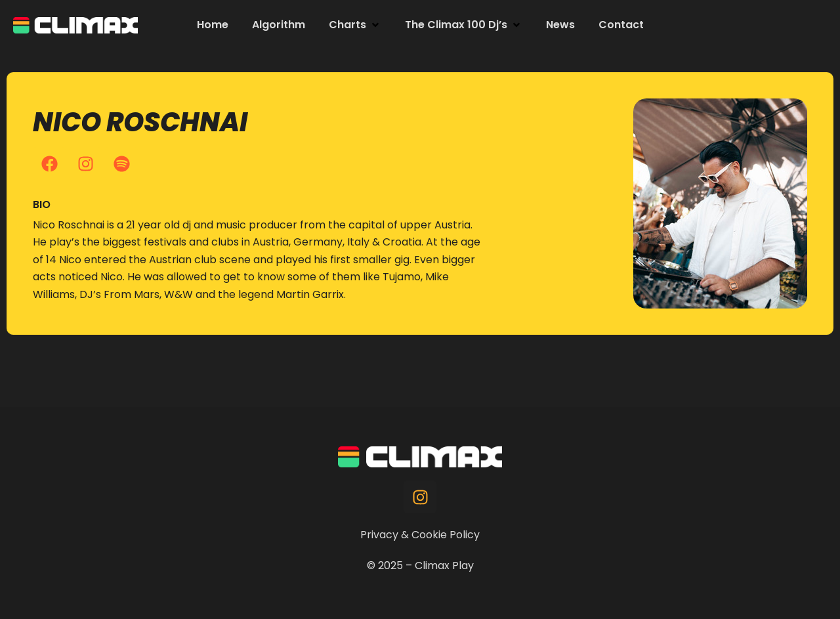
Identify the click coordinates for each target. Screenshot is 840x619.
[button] (355, 25)
